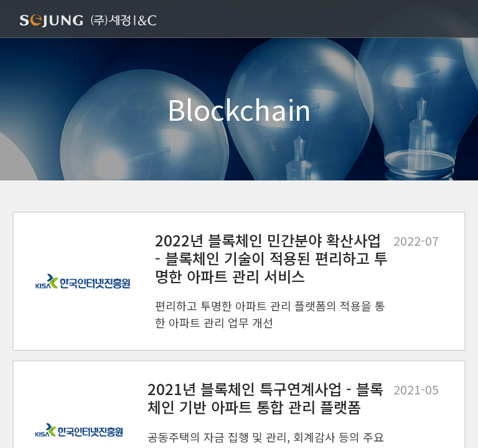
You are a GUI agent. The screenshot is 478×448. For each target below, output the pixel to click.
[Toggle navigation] (451, 20)
